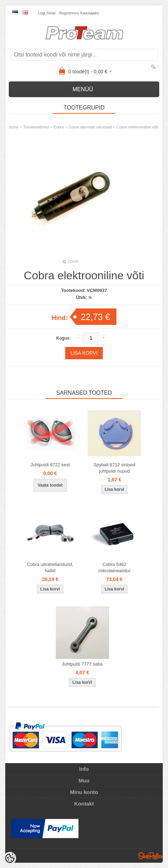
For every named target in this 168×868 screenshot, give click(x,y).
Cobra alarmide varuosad (90, 127)
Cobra (59, 127)
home (14, 127)
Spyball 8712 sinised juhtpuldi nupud (115, 468)
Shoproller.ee (150, 856)
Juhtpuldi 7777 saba (82, 664)
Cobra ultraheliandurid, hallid (50, 567)
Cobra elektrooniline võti (137, 127)
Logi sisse (47, 13)
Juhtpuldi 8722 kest (50, 465)
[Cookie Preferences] (10, 858)
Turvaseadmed (36, 127)
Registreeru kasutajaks (79, 13)
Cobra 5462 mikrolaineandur (115, 567)
